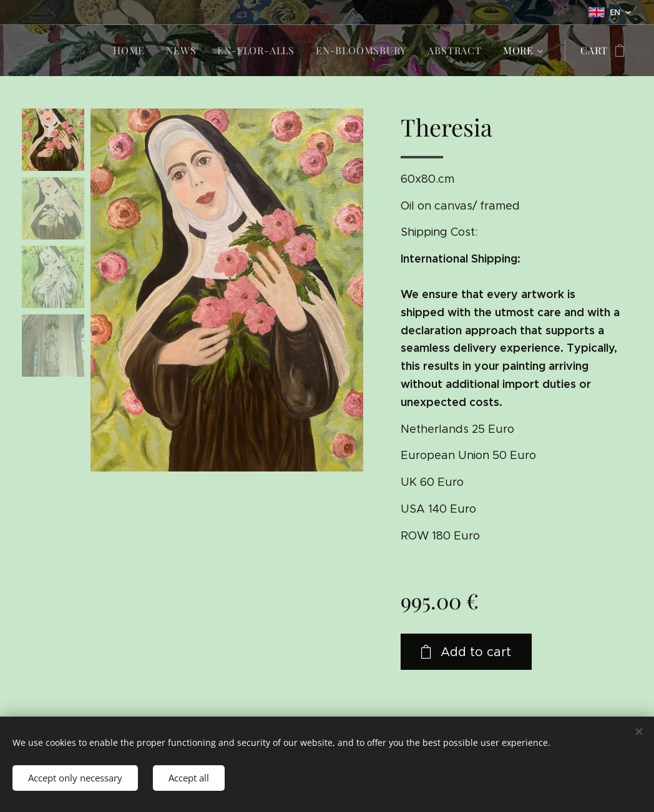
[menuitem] (129, 51)
